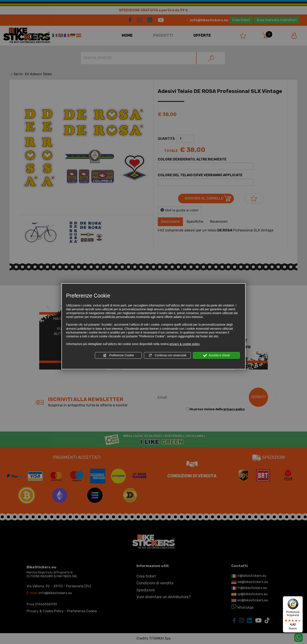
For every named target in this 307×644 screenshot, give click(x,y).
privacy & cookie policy (185, 344)
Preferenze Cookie (118, 355)
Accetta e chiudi (216, 355)
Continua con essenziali (167, 355)
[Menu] (300, 599)
